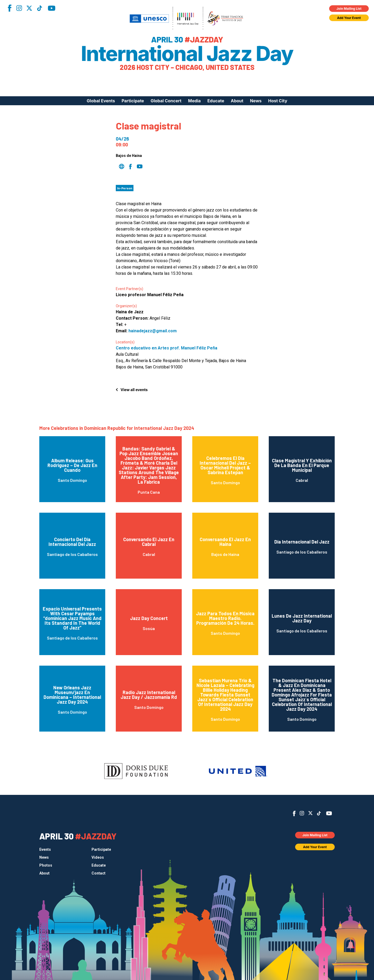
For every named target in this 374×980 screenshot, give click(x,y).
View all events (134, 390)
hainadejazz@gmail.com (153, 331)
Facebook (9, 8)
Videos (98, 857)
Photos (46, 865)
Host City (278, 101)
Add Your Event (349, 18)
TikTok (40, 8)
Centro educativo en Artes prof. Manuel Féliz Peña (167, 348)
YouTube (52, 8)
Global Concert (166, 101)
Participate (133, 101)
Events (45, 849)
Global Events (101, 101)
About (237, 101)
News (256, 101)
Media (194, 101)
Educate (216, 101)
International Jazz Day (187, 54)
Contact (99, 873)
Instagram (19, 8)
